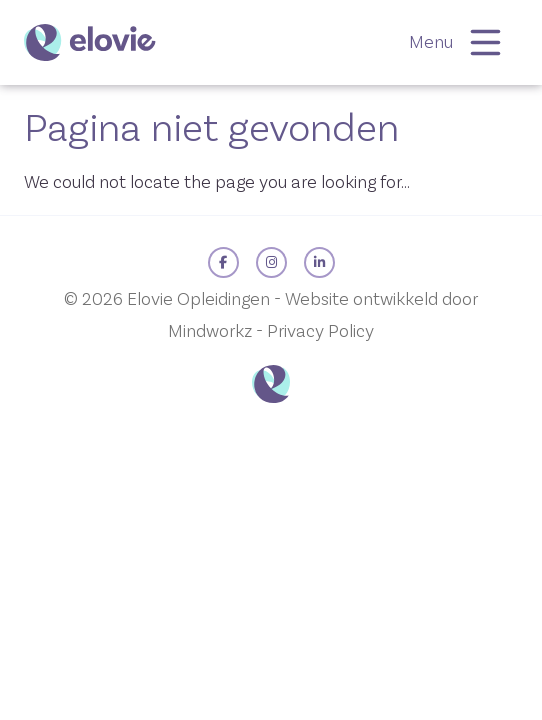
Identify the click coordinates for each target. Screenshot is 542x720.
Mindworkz (210, 331)
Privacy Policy (320, 331)
